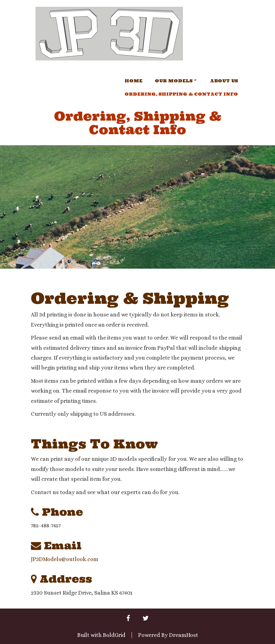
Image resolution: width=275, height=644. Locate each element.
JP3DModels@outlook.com (65, 559)
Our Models (176, 81)
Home (133, 81)
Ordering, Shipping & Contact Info (181, 94)
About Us (224, 81)
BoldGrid (114, 635)
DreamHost (184, 635)
